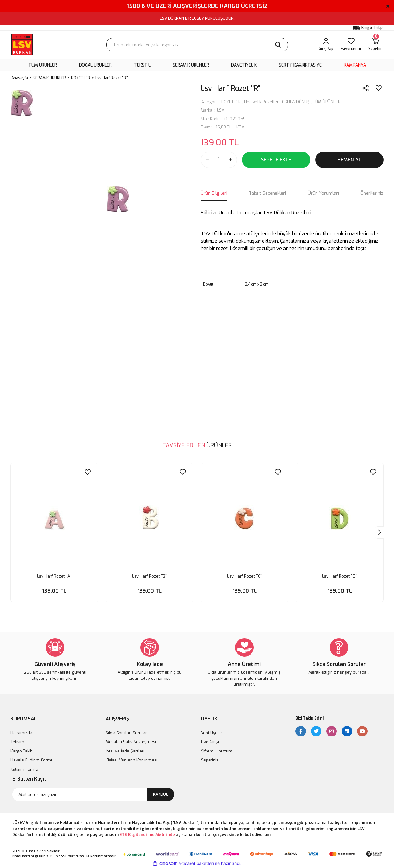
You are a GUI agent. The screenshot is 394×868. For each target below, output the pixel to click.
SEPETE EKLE (276, 160)
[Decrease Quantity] (207, 160)
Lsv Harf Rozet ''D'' (340, 576)
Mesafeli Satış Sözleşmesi (131, 742)
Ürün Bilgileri (214, 193)
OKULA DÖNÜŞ (296, 102)
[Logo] (22, 45)
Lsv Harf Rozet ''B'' (150, 576)
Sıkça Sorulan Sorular (126, 733)
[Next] (379, 533)
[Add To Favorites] (379, 88)
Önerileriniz (372, 193)
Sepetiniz (210, 760)
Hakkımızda (21, 733)
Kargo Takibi (22, 751)
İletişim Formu (24, 769)
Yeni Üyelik (211, 733)
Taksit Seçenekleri (267, 193)
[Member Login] (326, 45)
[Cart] (376, 45)
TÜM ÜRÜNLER (327, 102)
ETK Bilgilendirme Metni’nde (147, 835)
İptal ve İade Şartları (125, 751)
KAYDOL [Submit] (161, 794)
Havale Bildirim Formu (32, 760)
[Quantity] (219, 160)
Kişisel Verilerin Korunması (131, 760)
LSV (221, 110)
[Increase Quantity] (231, 160)
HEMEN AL (349, 160)
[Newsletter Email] (93, 794)
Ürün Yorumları (323, 193)
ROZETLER (231, 102)
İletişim (17, 742)
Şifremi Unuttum (217, 751)
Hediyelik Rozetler (261, 102)
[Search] (197, 45)
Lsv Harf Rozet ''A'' (54, 576)
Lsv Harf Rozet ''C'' (245, 576)
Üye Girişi (210, 742)
